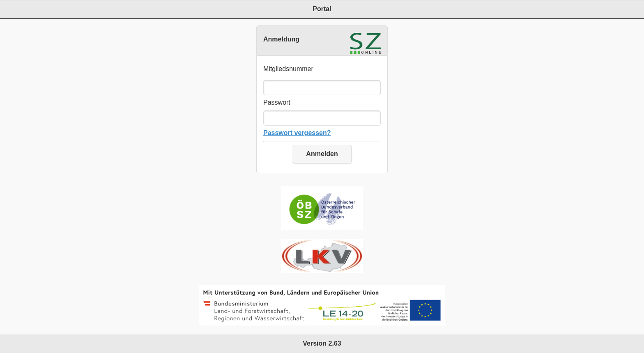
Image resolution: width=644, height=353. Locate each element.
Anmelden (322, 154)
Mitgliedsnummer (288, 69)
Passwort (277, 102)
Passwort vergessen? (297, 133)
